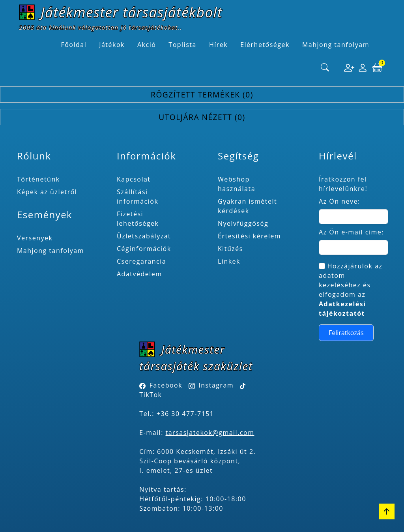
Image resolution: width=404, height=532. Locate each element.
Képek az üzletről (47, 192)
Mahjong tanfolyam (50, 251)
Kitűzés (230, 249)
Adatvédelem (139, 274)
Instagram (216, 385)
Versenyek (35, 238)
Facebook (166, 385)
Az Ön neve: (339, 201)
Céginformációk (144, 249)
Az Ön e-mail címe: (351, 232)
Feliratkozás (346, 333)
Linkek (229, 261)
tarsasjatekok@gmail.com (210, 433)
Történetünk (38, 179)
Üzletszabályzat (144, 236)
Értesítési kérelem (249, 236)
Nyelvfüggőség (243, 223)
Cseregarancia (141, 261)
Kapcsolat (134, 179)
